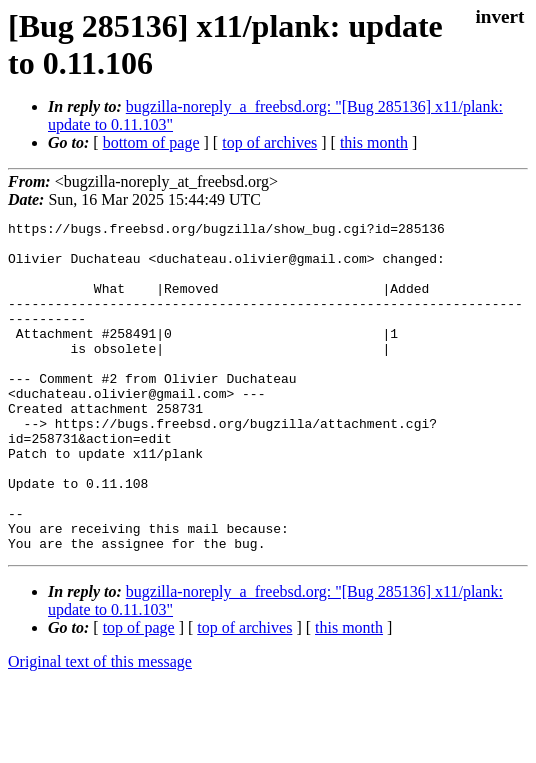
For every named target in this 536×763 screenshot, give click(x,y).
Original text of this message (100, 727)
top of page (139, 693)
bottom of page (151, 142)
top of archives (269, 142)
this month (374, 142)
